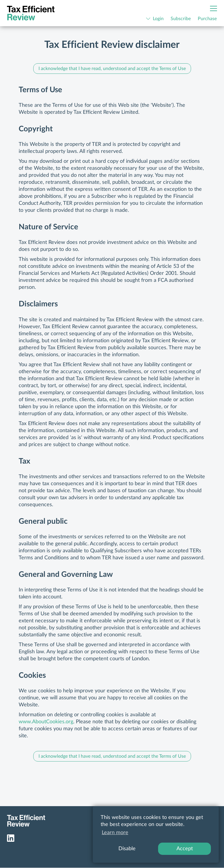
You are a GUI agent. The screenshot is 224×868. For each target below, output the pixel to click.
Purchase (207, 19)
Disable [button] (127, 849)
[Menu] (213, 8)
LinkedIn (11, 838)
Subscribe (181, 19)
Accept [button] (185, 849)
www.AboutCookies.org (46, 722)
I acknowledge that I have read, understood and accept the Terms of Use (112, 69)
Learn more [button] (115, 833)
